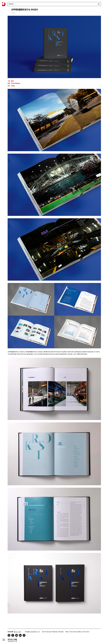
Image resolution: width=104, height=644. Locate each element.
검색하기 (99, 4)
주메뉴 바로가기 (0, 0)
